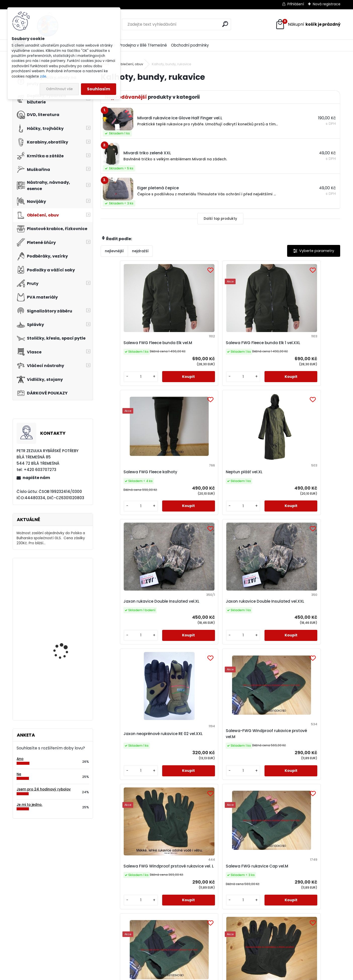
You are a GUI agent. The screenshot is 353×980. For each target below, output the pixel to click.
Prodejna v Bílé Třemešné (143, 45)
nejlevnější (114, 251)
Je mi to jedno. (29, 805)
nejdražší (140, 251)
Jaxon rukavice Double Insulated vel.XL (128, 486)
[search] (225, 24)
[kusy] (115, 388)
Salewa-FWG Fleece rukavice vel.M (305, 626)
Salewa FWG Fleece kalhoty (245, 346)
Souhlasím (99, 89)
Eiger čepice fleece (62, 625)
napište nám (36, 478)
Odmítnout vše (59, 89)
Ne (19, 774)
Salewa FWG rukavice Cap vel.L (247, 626)
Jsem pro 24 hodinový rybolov (44, 789)
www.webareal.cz (197, 975)
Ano (20, 759)
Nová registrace (327, 4)
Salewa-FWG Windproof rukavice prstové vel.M (309, 486)
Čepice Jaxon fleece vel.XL (305, 767)
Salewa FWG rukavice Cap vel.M (187, 626)
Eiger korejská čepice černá (246, 767)
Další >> (229, 834)
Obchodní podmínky (190, 45)
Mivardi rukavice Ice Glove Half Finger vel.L (127, 767)
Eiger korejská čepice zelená (186, 767)
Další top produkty (220, 219)
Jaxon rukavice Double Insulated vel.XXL (188, 486)
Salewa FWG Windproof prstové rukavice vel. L (129, 626)
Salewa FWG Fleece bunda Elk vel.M (125, 346)
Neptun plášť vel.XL (304, 346)
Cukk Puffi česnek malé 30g (66, 675)
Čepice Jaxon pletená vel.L (65, 584)
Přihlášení (296, 4)
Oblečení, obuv (130, 64)
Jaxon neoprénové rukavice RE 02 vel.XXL (247, 486)
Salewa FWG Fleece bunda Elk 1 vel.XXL (185, 346)
